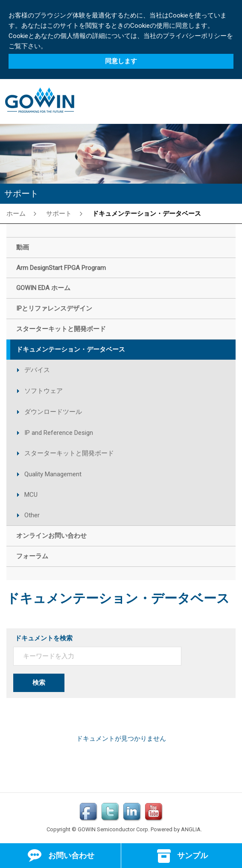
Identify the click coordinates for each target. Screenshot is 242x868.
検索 (39, 683)
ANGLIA (191, 829)
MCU (31, 495)
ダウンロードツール (53, 412)
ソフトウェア (44, 391)
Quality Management (53, 474)
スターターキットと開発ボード (69, 453)
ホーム (16, 213)
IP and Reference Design (59, 433)
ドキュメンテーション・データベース (147, 213)
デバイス (37, 370)
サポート (59, 213)
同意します (121, 61)
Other (32, 515)
